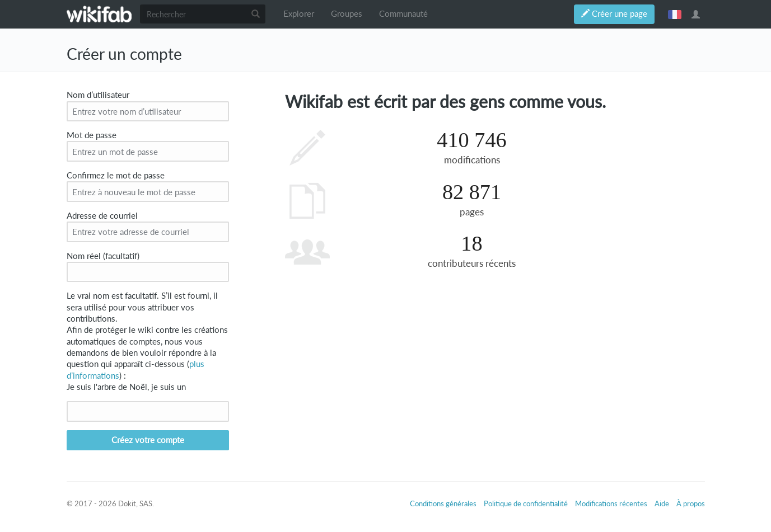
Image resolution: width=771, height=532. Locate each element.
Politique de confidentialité (526, 503)
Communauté (403, 14)
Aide (662, 503)
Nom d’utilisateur (98, 95)
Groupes (347, 14)
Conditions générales (443, 503)
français (675, 14)
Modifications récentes (611, 503)
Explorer (299, 14)
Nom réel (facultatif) (103, 256)
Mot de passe (92, 135)
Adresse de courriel (102, 216)
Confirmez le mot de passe (116, 175)
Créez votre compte (148, 440)
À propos (691, 503)
